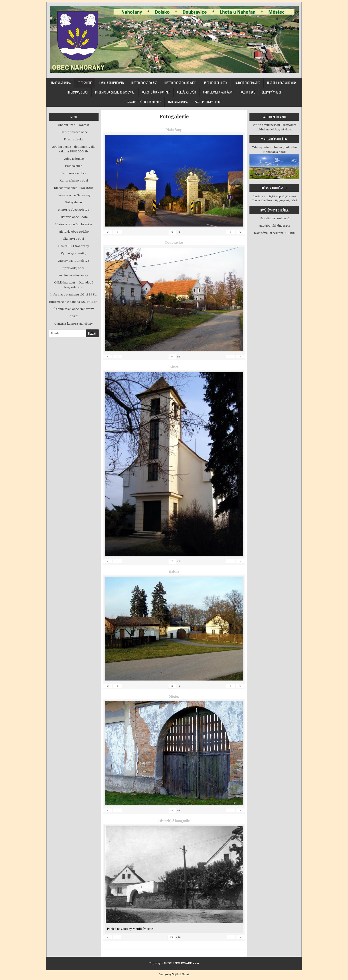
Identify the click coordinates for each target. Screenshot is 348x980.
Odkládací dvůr (187, 92)
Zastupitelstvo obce (208, 102)
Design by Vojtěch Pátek (174, 974)
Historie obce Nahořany (282, 83)
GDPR (74, 316)
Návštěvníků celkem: (269, 233)
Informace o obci (78, 92)
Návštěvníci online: (273, 218)
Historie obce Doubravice (180, 83)
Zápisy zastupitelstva (74, 261)
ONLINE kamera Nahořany (218, 92)
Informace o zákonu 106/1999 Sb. (115, 92)
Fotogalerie (85, 83)
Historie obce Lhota (215, 83)
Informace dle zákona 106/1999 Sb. (74, 302)
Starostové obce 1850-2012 (144, 102)
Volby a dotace (74, 159)
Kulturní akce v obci (74, 181)
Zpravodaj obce (74, 268)
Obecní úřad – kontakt (156, 92)
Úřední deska (74, 139)
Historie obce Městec (247, 83)
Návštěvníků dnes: (272, 226)
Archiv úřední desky (74, 275)
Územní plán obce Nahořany (74, 309)
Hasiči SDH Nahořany (112, 83)
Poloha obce (247, 92)
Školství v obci (271, 92)
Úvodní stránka (61, 83)
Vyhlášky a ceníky (74, 253)
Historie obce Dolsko (144, 83)
